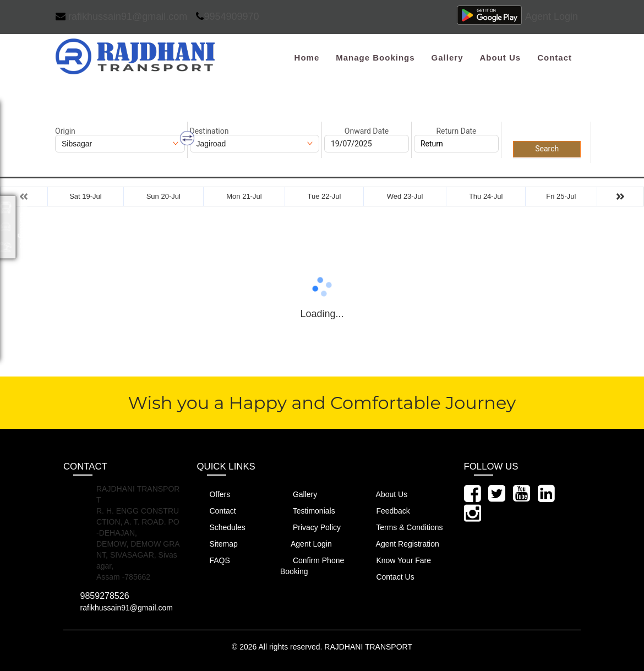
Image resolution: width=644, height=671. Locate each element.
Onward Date (367, 131)
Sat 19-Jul (86, 196)
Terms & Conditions (403, 527)
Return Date (456, 131)
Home (307, 58)
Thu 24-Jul (486, 196)
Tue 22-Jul (324, 196)
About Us (500, 58)
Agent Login (552, 17)
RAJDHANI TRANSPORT (368, 647)
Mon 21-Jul (244, 196)
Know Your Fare (398, 560)
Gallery (447, 58)
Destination (209, 131)
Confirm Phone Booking (312, 566)
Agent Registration (402, 544)
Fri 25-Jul (561, 196)
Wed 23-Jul (405, 196)
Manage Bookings (375, 58)
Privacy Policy (310, 527)
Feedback (387, 511)
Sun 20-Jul (163, 196)
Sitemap (217, 544)
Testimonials (308, 511)
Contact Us (389, 577)
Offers (214, 494)
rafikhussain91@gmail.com (121, 17)
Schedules (221, 527)
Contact (555, 58)
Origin (65, 131)
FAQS (214, 560)
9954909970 (227, 17)
